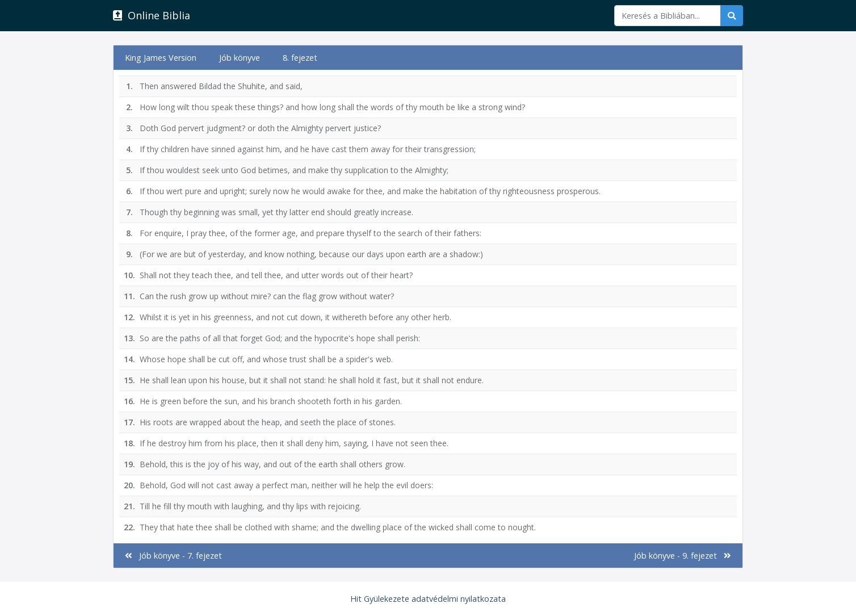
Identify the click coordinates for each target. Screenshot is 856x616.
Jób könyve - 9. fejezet (683, 556)
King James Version (161, 58)
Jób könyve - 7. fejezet (173, 556)
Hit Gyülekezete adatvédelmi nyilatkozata (428, 599)
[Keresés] (668, 16)
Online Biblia (152, 15)
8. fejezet (300, 58)
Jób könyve (240, 58)
